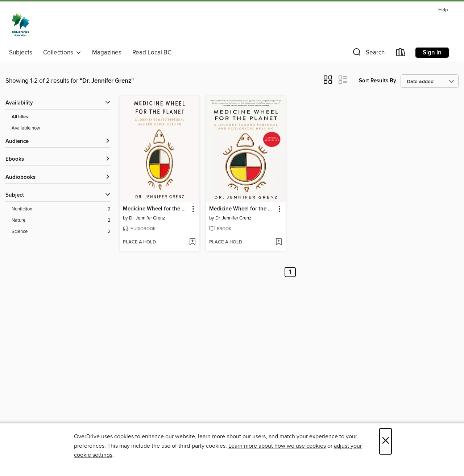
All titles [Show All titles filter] (20, 117)
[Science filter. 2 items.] (61, 232)
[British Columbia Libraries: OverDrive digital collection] (20, 25)
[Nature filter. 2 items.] (61, 220)
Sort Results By (378, 81)
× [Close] (386, 441)
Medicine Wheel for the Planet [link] (156, 209)
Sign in (432, 53)
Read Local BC (152, 53)
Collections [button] (62, 53)
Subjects (21, 53)
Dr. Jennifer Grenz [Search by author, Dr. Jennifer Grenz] (147, 218)
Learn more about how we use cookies (277, 446)
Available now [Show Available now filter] (26, 128)
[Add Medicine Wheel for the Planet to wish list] (192, 242)
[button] (368, 54)
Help (443, 10)
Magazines (107, 53)
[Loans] (401, 54)
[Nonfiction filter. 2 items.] (61, 209)
